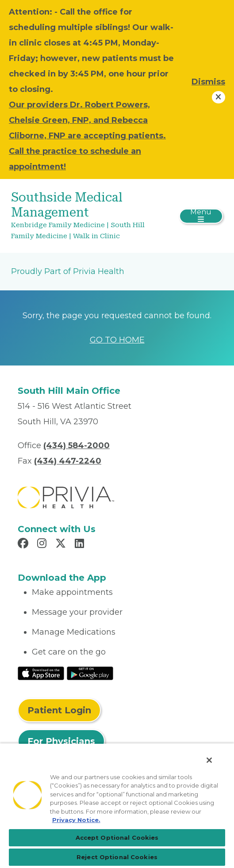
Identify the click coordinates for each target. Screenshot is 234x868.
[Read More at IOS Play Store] (41, 673)
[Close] (209, 760)
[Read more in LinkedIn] (81, 544)
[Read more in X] (62, 544)
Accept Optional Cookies (117, 838)
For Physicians (61, 741)
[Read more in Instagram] (43, 544)
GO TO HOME (117, 340)
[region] (117, 805)
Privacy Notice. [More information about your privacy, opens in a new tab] (76, 820)
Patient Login (59, 710)
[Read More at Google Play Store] (90, 673)
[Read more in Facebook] (24, 544)
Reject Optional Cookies (117, 857)
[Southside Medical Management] (82, 216)
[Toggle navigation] (201, 216)
